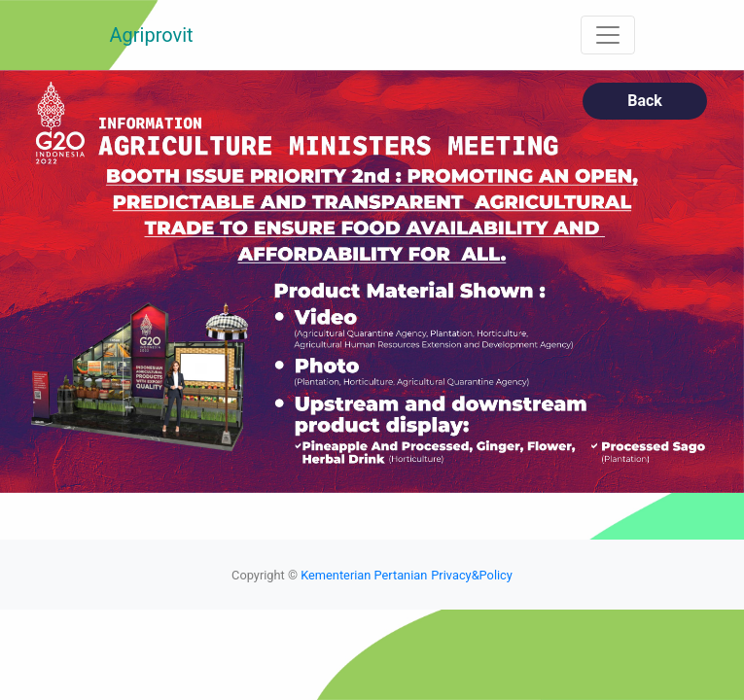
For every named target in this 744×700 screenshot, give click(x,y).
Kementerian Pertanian (364, 575)
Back (645, 101)
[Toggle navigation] (608, 35)
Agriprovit (152, 35)
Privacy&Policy (472, 575)
